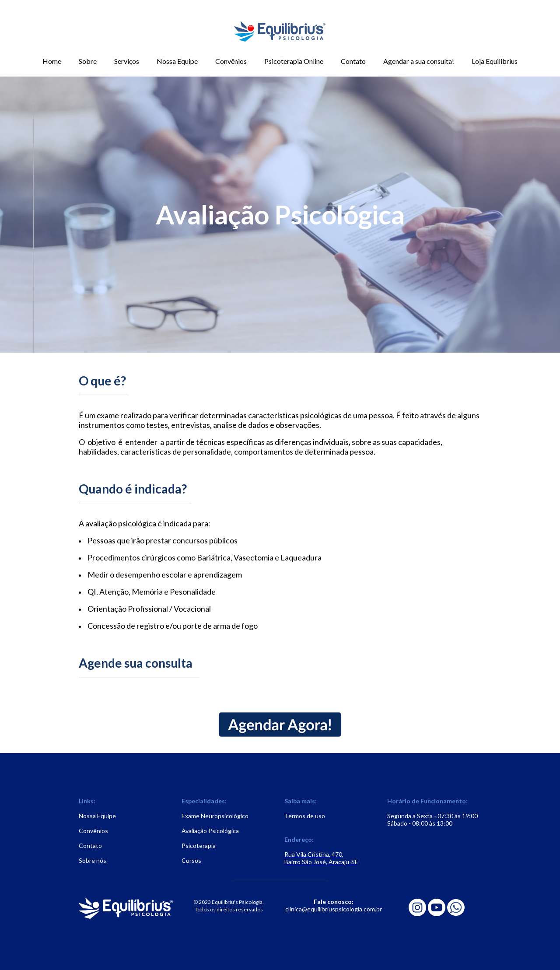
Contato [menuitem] (353, 61)
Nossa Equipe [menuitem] (177, 61)
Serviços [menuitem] (127, 61)
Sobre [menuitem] (88, 61)
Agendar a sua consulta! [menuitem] (419, 61)
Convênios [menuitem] (231, 61)
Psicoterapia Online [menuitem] (294, 61)
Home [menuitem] (52, 61)
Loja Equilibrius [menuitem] (495, 61)
